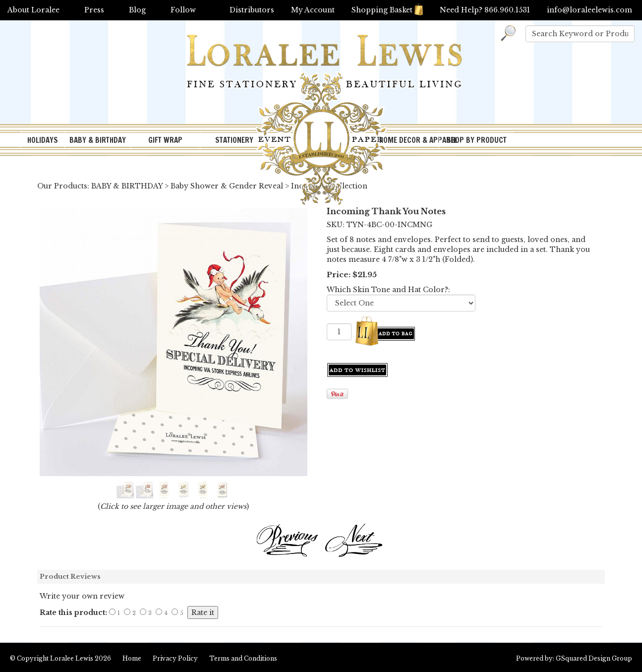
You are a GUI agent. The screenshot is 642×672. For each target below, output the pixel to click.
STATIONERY (234, 140)
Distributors (252, 10)
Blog (137, 10)
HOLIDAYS (43, 140)
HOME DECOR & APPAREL (409, 140)
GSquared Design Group (594, 658)
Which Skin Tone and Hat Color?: (388, 290)
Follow (183, 10)
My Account (313, 10)
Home (132, 658)
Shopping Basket (387, 10)
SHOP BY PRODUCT (477, 140)
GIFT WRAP (165, 140)
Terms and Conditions (243, 658)
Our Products (62, 186)
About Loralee (33, 10)
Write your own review (82, 596)
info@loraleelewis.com (589, 10)
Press (94, 10)
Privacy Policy (175, 658)
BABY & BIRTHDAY (98, 140)
